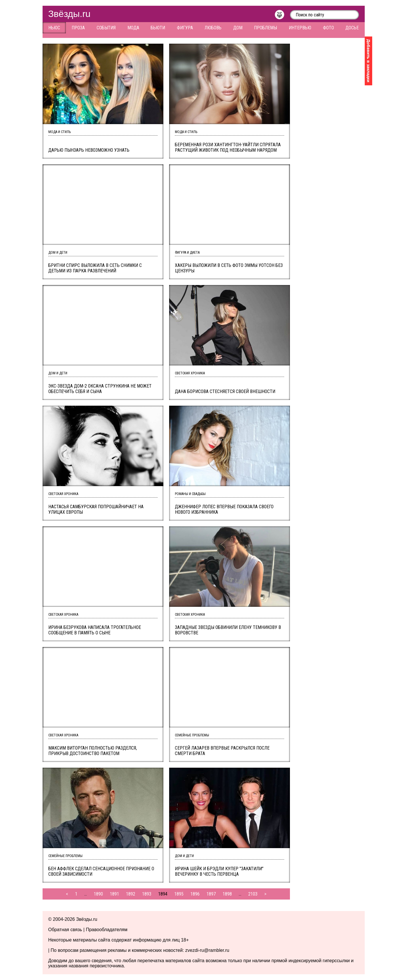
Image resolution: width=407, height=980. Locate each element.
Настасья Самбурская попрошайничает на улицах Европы (96, 509)
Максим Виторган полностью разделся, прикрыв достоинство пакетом (93, 751)
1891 (114, 894)
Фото (328, 28)
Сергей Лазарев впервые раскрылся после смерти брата (222, 751)
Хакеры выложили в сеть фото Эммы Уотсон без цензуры (229, 268)
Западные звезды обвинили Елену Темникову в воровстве (228, 630)
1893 (147, 894)
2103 (253, 894)
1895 (179, 894)
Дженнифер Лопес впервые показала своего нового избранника (224, 509)
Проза (78, 28)
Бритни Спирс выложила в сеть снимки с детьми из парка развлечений (95, 268)
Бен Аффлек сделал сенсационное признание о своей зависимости (101, 871)
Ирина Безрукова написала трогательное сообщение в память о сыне (95, 630)
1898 (227, 894)
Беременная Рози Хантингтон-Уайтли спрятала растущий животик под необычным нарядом (228, 147)
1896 (195, 894)
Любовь (213, 28)
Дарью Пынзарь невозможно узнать (89, 150)
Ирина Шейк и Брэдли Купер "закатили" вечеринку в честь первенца (219, 871)
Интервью (300, 28)
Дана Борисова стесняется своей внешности (225, 391)
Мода (133, 28)
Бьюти (158, 28)
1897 (211, 894)
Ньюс (54, 28)
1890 (98, 894)
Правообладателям (107, 930)
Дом (238, 28)
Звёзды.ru (69, 14)
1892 (131, 894)
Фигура (185, 28)
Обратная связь (65, 930)
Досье (352, 28)
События (106, 28)
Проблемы (265, 28)
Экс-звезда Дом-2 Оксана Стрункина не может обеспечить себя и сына (100, 389)
